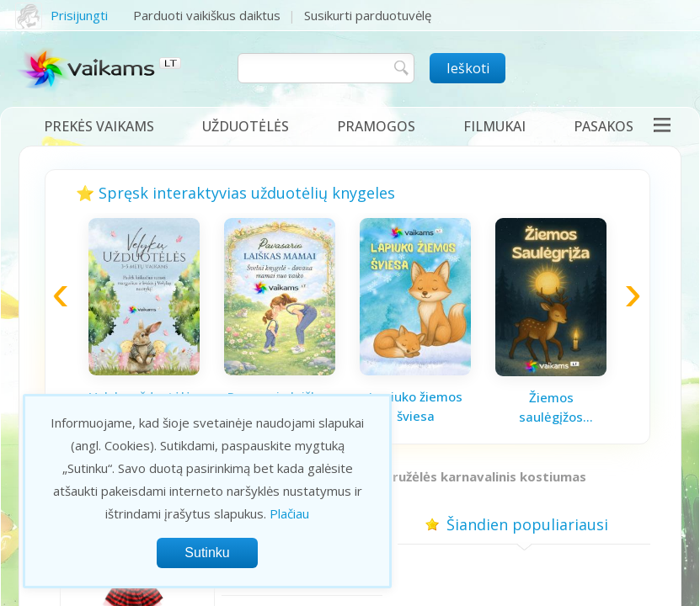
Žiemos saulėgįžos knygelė (551, 407)
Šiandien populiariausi (524, 524)
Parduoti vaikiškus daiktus (207, 15)
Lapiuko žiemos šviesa (416, 406)
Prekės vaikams (99, 126)
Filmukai (494, 126)
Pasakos (604, 126)
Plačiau (289, 513)
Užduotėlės (246, 126)
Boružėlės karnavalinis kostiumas (481, 476)
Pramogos (376, 126)
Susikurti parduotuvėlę (368, 15)
